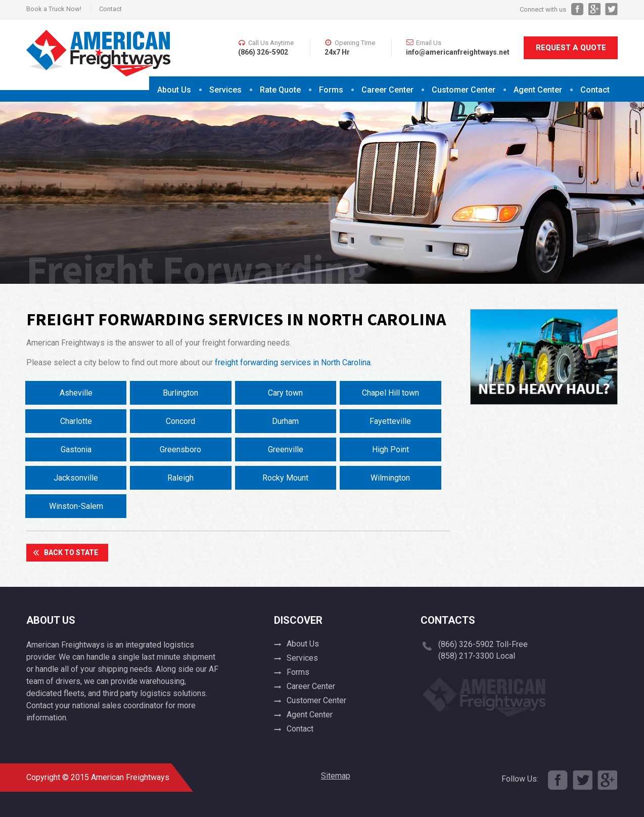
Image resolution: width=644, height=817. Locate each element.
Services (225, 90)
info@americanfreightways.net (458, 52)
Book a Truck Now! (54, 9)
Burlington (180, 393)
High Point (390, 449)
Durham (285, 421)
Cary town (285, 393)
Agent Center (538, 90)
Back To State (71, 552)
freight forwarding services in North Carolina (293, 362)
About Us (174, 90)
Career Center (387, 90)
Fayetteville (390, 421)
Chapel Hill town (390, 393)
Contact (110, 9)
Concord (180, 421)
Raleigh (180, 478)
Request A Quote (571, 48)
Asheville (76, 393)
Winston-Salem (76, 506)
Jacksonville (76, 478)
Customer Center (464, 90)
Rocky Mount (285, 478)
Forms (331, 90)
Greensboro (180, 449)
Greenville (286, 449)
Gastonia (76, 449)
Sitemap (336, 776)
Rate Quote (280, 90)
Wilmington (390, 478)
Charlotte (76, 421)
